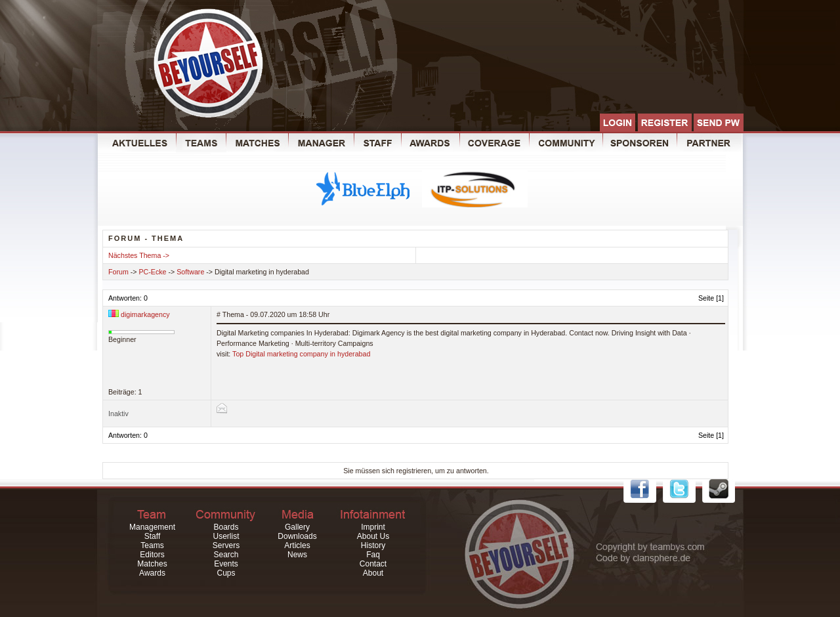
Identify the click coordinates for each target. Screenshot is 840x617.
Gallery (297, 527)
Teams (152, 545)
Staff (152, 536)
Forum (118, 272)
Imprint (373, 527)
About (373, 573)
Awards (152, 573)
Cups (226, 573)
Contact (373, 564)
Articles (297, 545)
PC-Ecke (153, 272)
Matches (152, 564)
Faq (373, 555)
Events (226, 564)
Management (152, 527)
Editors (152, 555)
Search (226, 555)
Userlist (226, 536)
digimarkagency (145, 314)
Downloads (297, 536)
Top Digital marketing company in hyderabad (301, 354)
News (297, 555)
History (373, 545)
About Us (373, 536)
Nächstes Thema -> (139, 255)
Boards (226, 527)
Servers (226, 545)
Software (190, 272)
